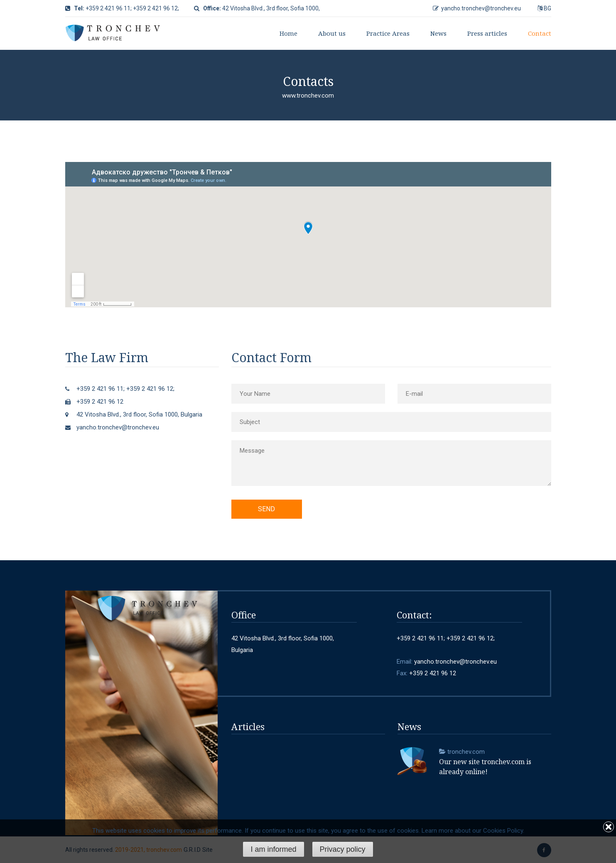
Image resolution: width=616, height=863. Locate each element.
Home (288, 33)
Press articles (487, 33)
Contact (540, 33)
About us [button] (332, 33)
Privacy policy (343, 849)
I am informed (273, 849)
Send (266, 509)
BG (547, 8)
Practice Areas (388, 33)
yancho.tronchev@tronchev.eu (481, 8)
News (438, 33)
